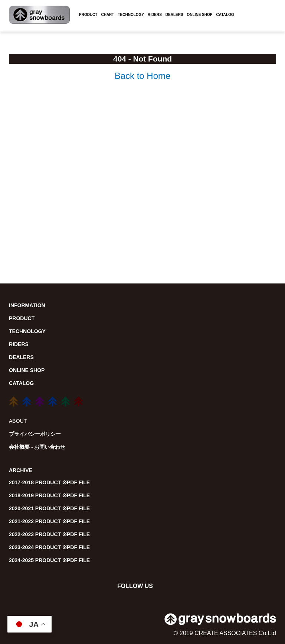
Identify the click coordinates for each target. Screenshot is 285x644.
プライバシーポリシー (35, 434)
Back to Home (143, 76)
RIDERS (155, 15)
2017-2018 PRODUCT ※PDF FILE (49, 482)
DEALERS (174, 15)
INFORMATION (27, 305)
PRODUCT (88, 15)
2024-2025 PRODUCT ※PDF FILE (49, 560)
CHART (107, 15)
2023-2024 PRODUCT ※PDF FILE (49, 547)
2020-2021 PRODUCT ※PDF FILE (49, 508)
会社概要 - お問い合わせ (37, 447)
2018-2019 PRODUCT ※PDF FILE (49, 495)
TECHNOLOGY (131, 15)
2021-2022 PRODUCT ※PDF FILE (49, 521)
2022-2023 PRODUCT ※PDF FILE (49, 534)
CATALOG (225, 15)
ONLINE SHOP (200, 15)
